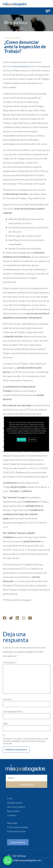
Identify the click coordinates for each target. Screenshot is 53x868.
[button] (48, 11)
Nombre (8, 699)
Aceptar (32, 439)
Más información (20, 435)
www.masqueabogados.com (20, 66)
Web (5, 723)
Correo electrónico (13, 711)
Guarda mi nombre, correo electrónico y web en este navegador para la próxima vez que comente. (25, 741)
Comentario (10, 662)
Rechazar (22, 439)
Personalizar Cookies (31, 435)
